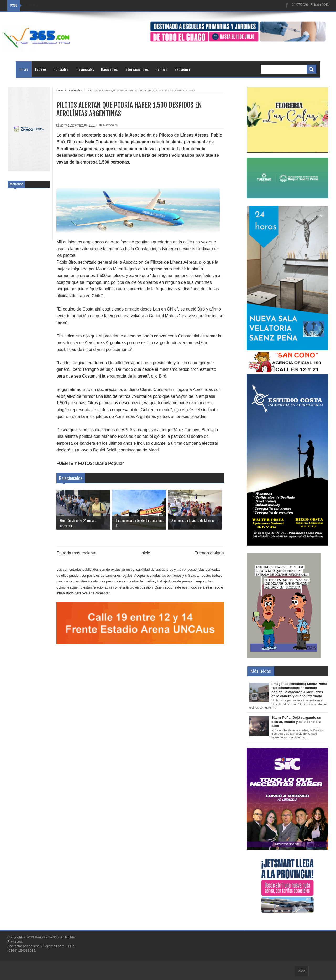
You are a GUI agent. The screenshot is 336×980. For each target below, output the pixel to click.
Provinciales (85, 69)
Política (162, 69)
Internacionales (137, 69)
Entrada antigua (209, 553)
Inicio (24, 69)
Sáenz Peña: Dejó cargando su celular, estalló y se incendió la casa (296, 722)
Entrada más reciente (76, 553)
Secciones (182, 69)
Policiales (61, 69)
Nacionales (109, 69)
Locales (41, 69)
